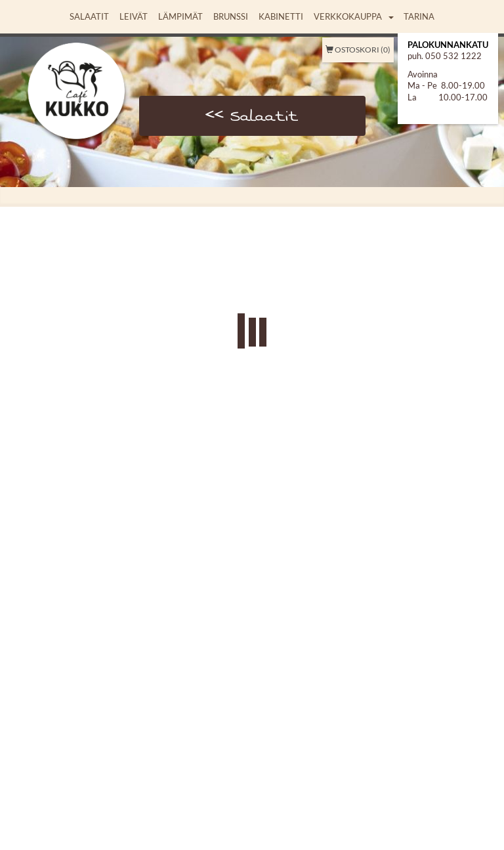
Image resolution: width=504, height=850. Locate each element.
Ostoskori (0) (358, 50)
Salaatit (89, 16)
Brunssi (231, 16)
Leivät (134, 16)
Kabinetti (281, 16)
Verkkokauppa (348, 16)
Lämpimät (180, 16)
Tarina (419, 16)
